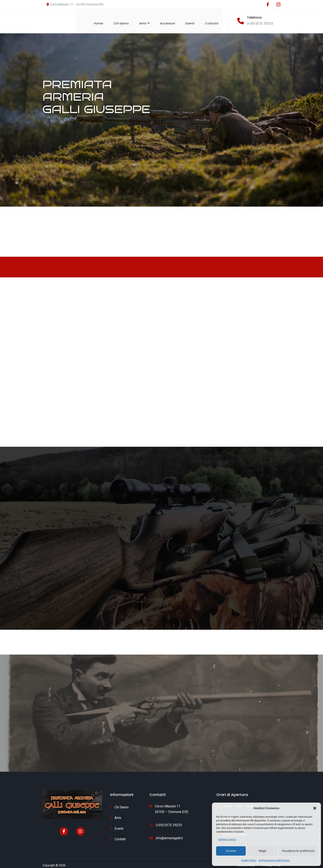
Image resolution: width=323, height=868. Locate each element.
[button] (315, 808)
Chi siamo (125, 19)
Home (103, 19)
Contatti (216, 19)
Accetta (231, 851)
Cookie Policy (249, 860)
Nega (263, 851)
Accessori (172, 19)
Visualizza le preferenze (298, 851)
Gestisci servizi (227, 839)
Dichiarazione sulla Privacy (274, 860)
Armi (149, 19)
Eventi (194, 19)
